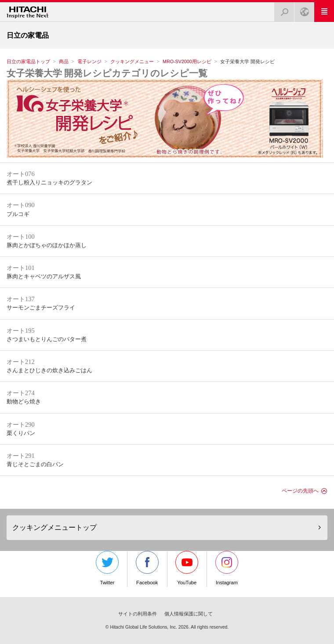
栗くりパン (21, 433)
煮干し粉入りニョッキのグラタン (49, 183)
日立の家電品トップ (28, 61)
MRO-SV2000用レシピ (187, 61)
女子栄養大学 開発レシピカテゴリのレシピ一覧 (107, 73)
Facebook (147, 568)
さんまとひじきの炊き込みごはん (49, 371)
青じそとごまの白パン (35, 464)
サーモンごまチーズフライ (41, 308)
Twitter (107, 568)
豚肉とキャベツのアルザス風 (44, 277)
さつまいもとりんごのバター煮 (47, 339)
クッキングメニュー (132, 61)
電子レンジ (89, 61)
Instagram (227, 568)
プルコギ (18, 214)
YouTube (187, 568)
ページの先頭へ (300, 491)
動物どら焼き (24, 402)
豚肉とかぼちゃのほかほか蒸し (47, 245)
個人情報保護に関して (189, 614)
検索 (282, 9)
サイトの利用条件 (138, 614)
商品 (64, 61)
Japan (302, 9)
